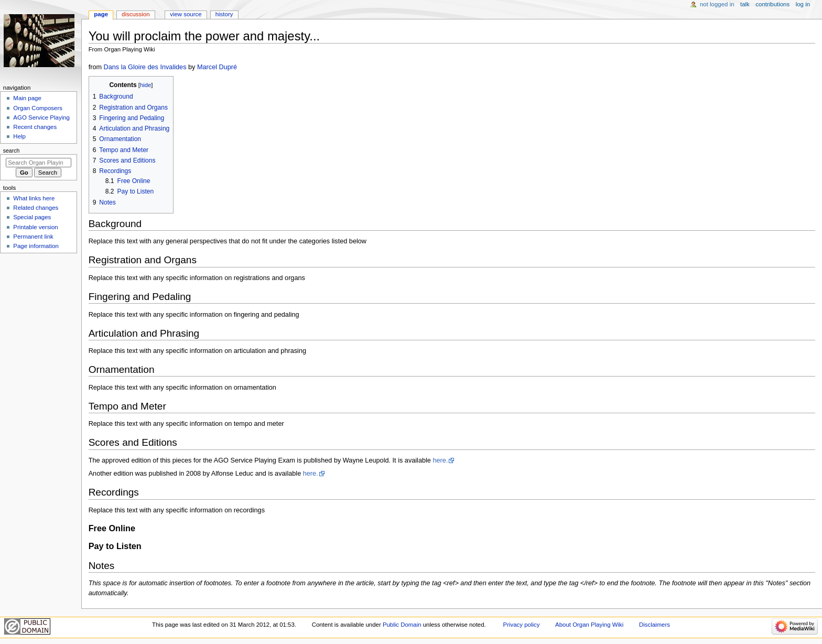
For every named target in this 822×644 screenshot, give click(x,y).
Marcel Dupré (217, 67)
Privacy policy (522, 625)
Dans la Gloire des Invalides (145, 67)
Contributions (772, 4)
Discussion (136, 14)
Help (19, 136)
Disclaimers (655, 625)
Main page (27, 98)
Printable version (35, 227)
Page (101, 14)
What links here (34, 198)
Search (12, 151)
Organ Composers (38, 108)
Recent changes (35, 127)
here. (440, 460)
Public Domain (402, 625)
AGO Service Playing (41, 117)
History (224, 14)
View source (186, 14)
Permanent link (33, 237)
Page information (36, 246)
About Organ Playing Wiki (589, 625)
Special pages (32, 217)
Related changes (36, 208)
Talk (745, 4)
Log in (803, 4)
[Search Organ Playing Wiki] (39, 163)
